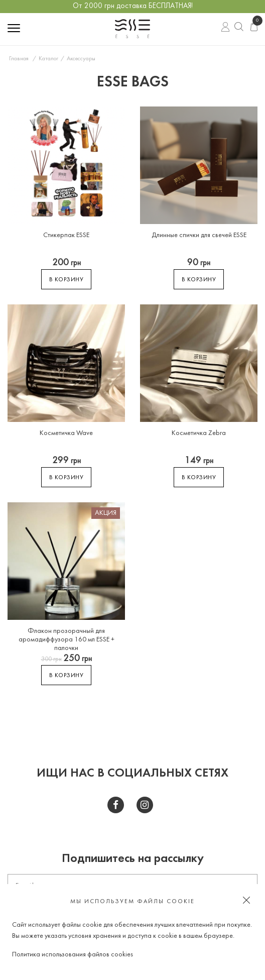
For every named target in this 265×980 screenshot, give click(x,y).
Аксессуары (81, 59)
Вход (226, 28)
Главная (19, 59)
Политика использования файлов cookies (73, 955)
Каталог (48, 59)
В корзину (67, 280)
